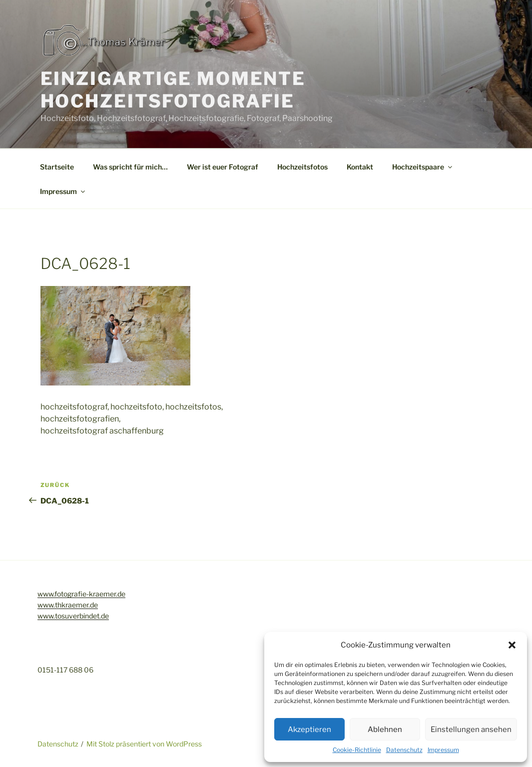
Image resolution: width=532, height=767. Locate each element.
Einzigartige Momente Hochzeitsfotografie (173, 90)
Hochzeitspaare (423, 167)
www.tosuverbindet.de (73, 616)
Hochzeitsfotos (302, 167)
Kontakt (360, 167)
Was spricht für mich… (130, 167)
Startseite (57, 167)
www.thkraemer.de (68, 605)
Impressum (443, 750)
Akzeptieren (309, 729)
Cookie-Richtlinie (357, 750)
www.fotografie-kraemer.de (81, 594)
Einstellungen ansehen (471, 729)
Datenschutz (404, 750)
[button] (512, 645)
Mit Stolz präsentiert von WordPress (144, 744)
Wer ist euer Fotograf (223, 167)
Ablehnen (385, 729)
